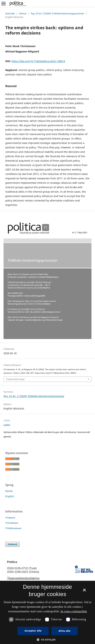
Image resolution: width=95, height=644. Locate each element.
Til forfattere (12, 523)
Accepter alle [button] (33, 631)
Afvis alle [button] (65, 631)
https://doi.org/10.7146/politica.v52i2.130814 (38, 61)
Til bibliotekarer (13, 528)
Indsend (12, 544)
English (10, 496)
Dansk (9, 491)
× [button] (84, 591)
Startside (10, 13)
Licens (7, 425)
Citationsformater (15, 379)
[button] (47, 640)
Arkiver (23, 13)
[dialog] (48, 612)
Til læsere (10, 518)
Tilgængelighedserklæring (23, 578)
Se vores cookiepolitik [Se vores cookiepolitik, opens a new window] (74, 611)
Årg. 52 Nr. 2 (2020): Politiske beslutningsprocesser (57, 13)
